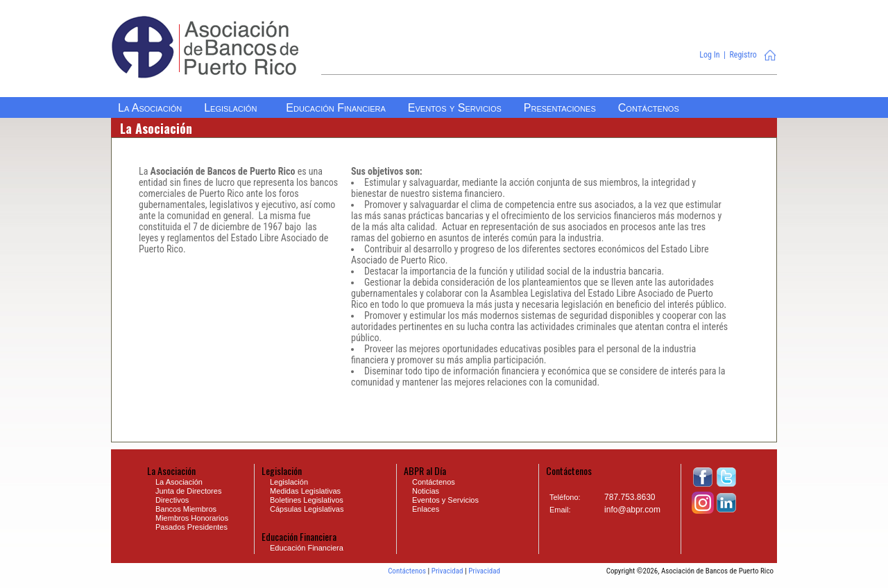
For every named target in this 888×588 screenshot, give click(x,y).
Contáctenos (407, 571)
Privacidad (447, 571)
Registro (743, 55)
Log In (709, 55)
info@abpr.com (632, 510)
